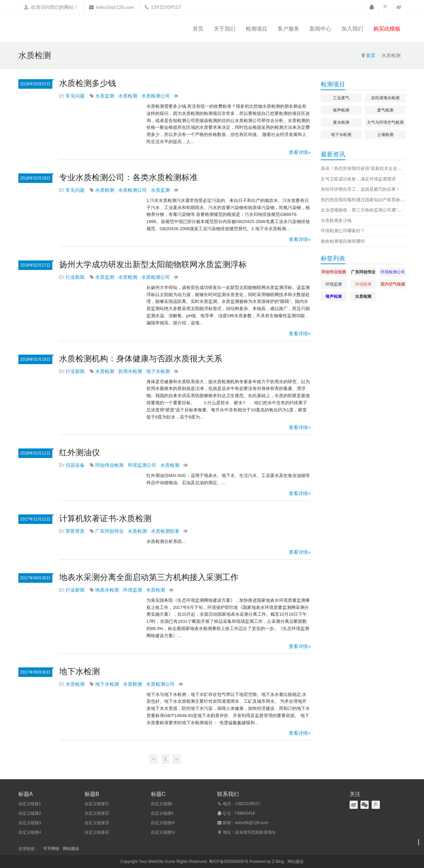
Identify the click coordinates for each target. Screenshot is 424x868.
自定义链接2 (30, 813)
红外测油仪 (79, 452)
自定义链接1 (30, 804)
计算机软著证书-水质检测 (105, 518)
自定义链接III (163, 823)
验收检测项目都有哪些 (343, 241)
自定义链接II (162, 813)
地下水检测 (158, 371)
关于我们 (225, 29)
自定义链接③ (97, 823)
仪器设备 (75, 465)
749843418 (245, 813)
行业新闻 (75, 277)
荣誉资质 (75, 531)
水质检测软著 (165, 531)
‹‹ (154, 759)
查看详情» (300, 152)
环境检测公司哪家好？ (343, 231)
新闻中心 (320, 29)
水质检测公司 (156, 96)
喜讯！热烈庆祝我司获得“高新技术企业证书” (364, 168)
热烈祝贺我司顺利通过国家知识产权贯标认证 (365, 200)
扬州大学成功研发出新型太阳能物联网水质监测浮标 (153, 264)
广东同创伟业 (109, 531)
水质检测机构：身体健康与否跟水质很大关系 (141, 359)
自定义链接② (97, 813)
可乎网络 (51, 849)
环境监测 (132, 590)
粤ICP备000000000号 (229, 862)
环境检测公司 (393, 272)
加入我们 (352, 29)
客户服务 (288, 29)
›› (176, 759)
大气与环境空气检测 (385, 122)
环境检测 (363, 284)
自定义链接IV (163, 832)
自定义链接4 (30, 832)
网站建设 (71, 849)
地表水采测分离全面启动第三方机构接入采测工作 (149, 577)
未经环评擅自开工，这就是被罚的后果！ (360, 189)
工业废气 (341, 98)
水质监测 (105, 96)
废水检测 (341, 122)
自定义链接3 (30, 823)
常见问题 (75, 96)
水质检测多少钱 (88, 83)
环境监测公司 (142, 465)
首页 (198, 29)
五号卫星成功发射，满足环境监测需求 (358, 179)
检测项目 (257, 29)
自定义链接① (97, 804)
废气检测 (385, 110)
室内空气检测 (393, 284)
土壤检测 (385, 135)
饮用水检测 (130, 371)
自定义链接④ (97, 832)
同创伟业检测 (109, 465)
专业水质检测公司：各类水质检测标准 (128, 177)
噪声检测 (341, 110)
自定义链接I (162, 804)
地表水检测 (107, 590)
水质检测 (128, 96)
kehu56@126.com (115, 7)
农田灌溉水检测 (385, 98)
